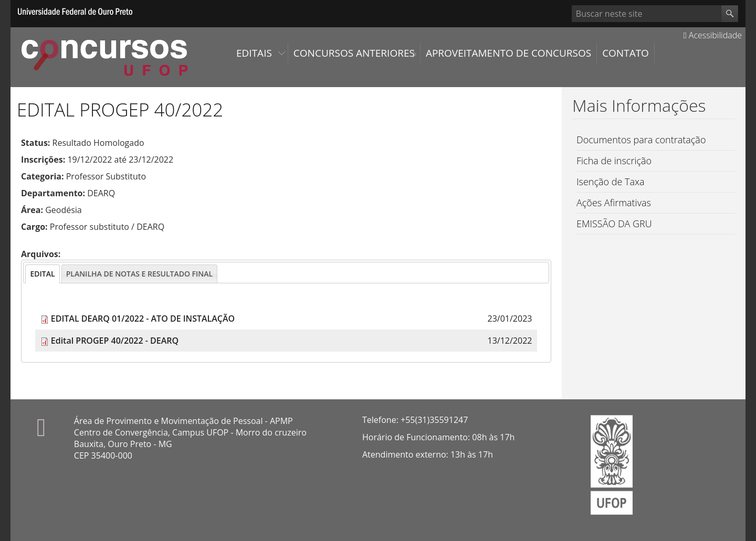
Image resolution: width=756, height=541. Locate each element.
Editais (254, 53)
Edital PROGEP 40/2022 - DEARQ (115, 341)
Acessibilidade (713, 35)
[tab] (42, 274)
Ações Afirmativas (614, 203)
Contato (626, 53)
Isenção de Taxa (611, 182)
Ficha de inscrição (614, 161)
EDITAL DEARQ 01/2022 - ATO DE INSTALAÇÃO (143, 319)
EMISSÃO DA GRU (614, 224)
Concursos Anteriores (354, 53)
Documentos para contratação (641, 140)
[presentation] (42, 274)
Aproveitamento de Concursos (508, 53)
